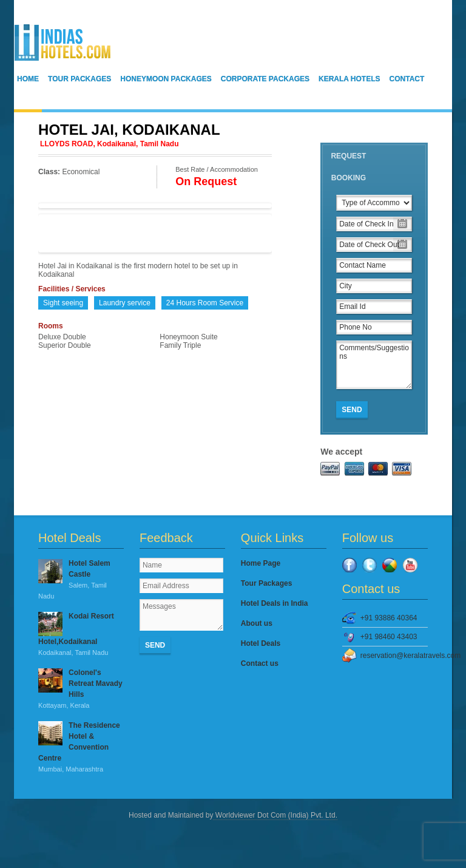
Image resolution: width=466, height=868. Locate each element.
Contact (407, 79)
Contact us (260, 663)
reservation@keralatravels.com (394, 656)
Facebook (349, 565)
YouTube (410, 565)
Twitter (370, 565)
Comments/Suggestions (374, 365)
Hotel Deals (261, 643)
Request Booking (348, 167)
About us (257, 623)
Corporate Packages (265, 79)
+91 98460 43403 (389, 637)
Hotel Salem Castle (81, 580)
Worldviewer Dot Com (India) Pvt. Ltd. (275, 815)
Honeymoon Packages (166, 79)
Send (352, 410)
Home (28, 79)
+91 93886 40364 (389, 618)
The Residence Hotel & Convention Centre (81, 748)
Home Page (261, 563)
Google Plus (390, 565)
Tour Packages (79, 79)
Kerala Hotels (349, 79)
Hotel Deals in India (275, 603)
